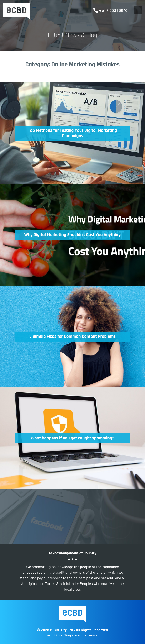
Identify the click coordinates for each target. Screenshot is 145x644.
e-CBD (16, 11)
